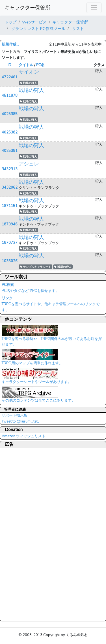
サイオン (29, 72)
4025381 (10, 151)
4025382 (10, 132)
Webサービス (34, 22)
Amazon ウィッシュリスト (24, 436)
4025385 (10, 114)
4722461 (10, 77)
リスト (77, 29)
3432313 (10, 169)
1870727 (10, 243)
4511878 (10, 96)
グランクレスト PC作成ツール (38, 29)
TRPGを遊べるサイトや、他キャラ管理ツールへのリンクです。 (51, 304)
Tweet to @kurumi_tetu (21, 421)
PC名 (40, 65)
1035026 (10, 261)
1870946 (10, 224)
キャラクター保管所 (27, 8)
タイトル (26, 65)
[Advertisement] (24, 534)
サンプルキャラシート (35, 267)
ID (9, 65)
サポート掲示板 (15, 415)
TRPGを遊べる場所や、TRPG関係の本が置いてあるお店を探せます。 (52, 337)
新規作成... (10, 44)
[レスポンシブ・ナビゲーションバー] (94, 8)
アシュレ (29, 164)
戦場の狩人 (28, 83)
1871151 (10, 206)
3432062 (10, 188)
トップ (10, 22)
